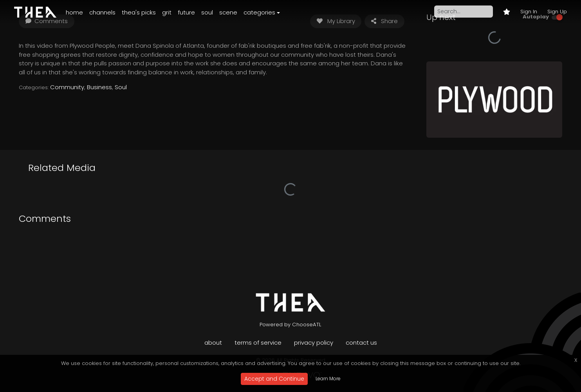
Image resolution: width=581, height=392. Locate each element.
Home (74, 12)
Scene (228, 12)
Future (186, 12)
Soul (207, 12)
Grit (167, 12)
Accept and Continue (274, 379)
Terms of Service (258, 343)
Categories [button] (259, 12)
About (213, 343)
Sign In (529, 12)
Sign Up (557, 12)
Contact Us (361, 343)
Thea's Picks (139, 12)
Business (99, 87)
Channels (102, 12)
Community (67, 87)
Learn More (328, 379)
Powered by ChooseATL (290, 325)
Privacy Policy (314, 343)
